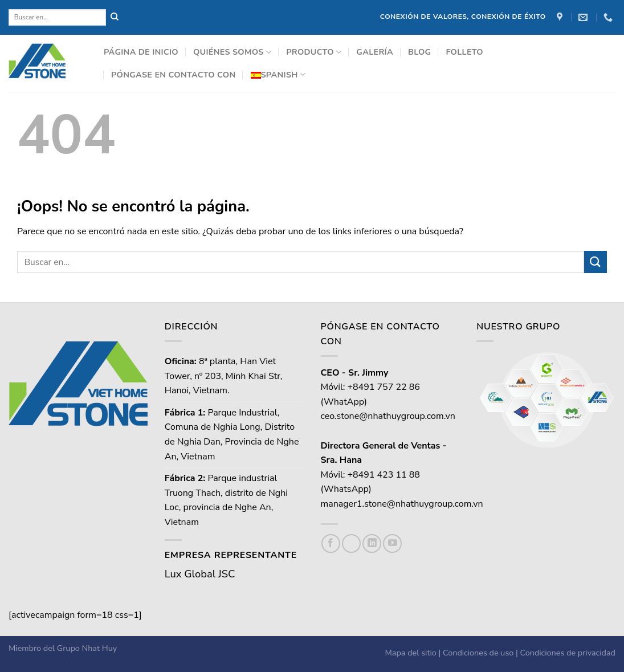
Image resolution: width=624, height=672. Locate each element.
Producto (314, 52)
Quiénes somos (232, 52)
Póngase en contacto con (174, 75)
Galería (375, 52)
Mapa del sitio (411, 653)
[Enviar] (596, 262)
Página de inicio (141, 52)
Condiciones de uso (478, 653)
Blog (419, 52)
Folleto (464, 52)
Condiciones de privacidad (568, 653)
